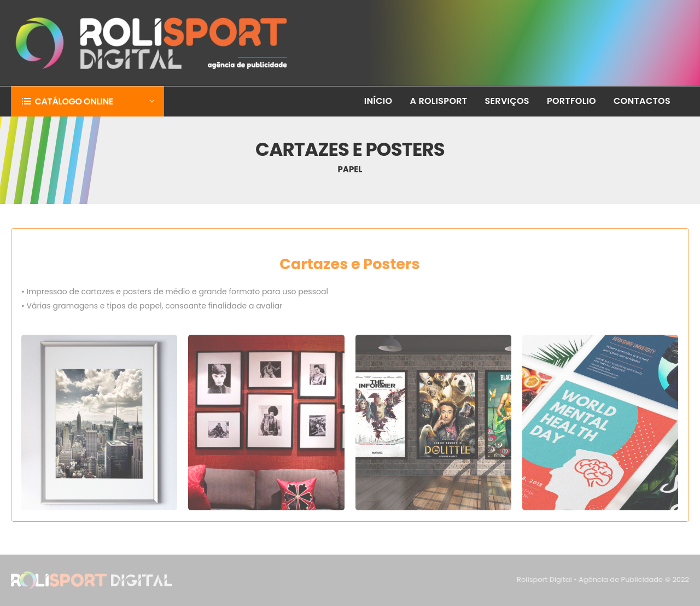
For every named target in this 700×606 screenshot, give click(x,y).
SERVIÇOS (507, 101)
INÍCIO (378, 101)
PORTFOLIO (571, 101)
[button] (87, 101)
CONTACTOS (642, 101)
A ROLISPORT (439, 101)
